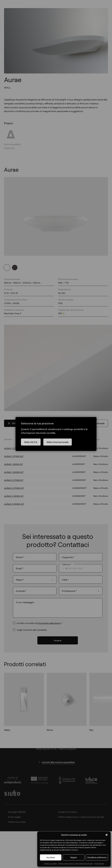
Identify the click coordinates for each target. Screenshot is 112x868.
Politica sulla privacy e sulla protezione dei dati (76, 863)
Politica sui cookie (51, 863)
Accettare (51, 857)
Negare (74, 857)
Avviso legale (99, 863)
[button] (107, 835)
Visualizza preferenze (97, 857)
